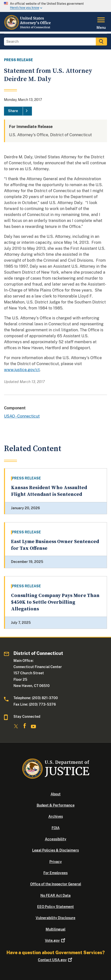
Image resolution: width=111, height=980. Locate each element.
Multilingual (55, 929)
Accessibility (56, 839)
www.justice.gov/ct (22, 370)
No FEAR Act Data (55, 895)
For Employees (55, 873)
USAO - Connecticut (22, 416)
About (56, 794)
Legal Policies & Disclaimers (55, 850)
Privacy (56, 862)
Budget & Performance (56, 805)
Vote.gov (55, 940)
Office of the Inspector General (56, 884)
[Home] (28, 29)
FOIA (56, 828)
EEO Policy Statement (55, 907)
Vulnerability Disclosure (55, 918)
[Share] (18, 111)
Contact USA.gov (55, 960)
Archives (56, 816)
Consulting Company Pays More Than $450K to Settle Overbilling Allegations (55, 602)
